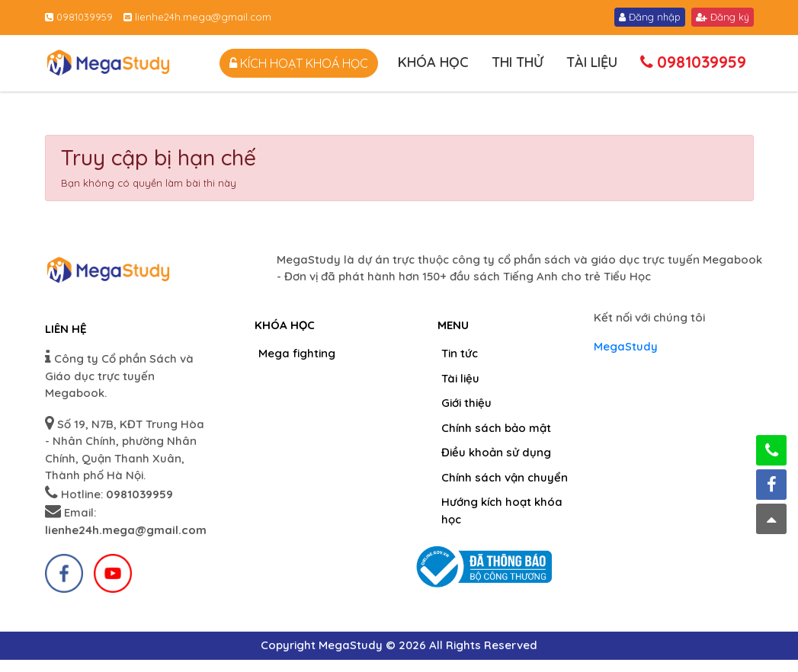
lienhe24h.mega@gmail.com (197, 17)
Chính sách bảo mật (496, 428)
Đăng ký (723, 17)
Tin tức (460, 353)
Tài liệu (592, 62)
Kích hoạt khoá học (299, 63)
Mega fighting (297, 353)
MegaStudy (626, 346)
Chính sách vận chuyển (505, 477)
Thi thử (518, 62)
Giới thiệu (466, 403)
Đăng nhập (650, 17)
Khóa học (433, 62)
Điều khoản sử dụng (496, 452)
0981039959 (79, 17)
